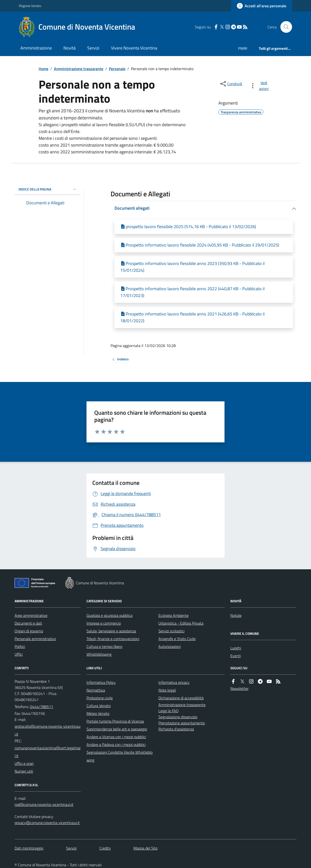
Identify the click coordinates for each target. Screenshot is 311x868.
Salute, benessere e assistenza (111, 631)
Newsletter (239, 688)
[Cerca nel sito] (284, 27)
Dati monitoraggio (29, 848)
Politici (20, 646)
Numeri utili (24, 771)
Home (43, 69)
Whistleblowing (99, 654)
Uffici (19, 654)
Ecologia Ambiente (173, 615)
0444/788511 (42, 707)
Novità (69, 48)
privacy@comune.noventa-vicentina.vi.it (47, 823)
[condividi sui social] (231, 84)
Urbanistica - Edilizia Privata (181, 623)
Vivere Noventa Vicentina (134, 48)
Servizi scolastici (171, 631)
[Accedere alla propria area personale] (262, 6)
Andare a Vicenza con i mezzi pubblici (116, 737)
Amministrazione (36, 48)
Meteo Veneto (98, 713)
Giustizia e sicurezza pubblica (109, 615)
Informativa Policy (101, 682)
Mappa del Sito (145, 848)
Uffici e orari (24, 763)
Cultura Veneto (99, 706)
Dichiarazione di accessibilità (181, 698)
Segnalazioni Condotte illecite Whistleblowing (120, 756)
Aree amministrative (31, 615)
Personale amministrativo (35, 639)
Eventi (236, 656)
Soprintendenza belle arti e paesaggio (117, 729)
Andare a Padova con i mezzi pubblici (116, 744)
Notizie (236, 615)
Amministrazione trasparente (79, 69)
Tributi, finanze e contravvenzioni (113, 639)
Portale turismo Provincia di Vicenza (115, 721)
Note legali (167, 690)
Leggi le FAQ (168, 711)
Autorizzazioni (170, 646)
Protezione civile (100, 698)
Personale (117, 69)
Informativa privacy (174, 682)
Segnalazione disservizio (178, 717)
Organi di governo (29, 631)
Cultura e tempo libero (104, 646)
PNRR (243, 48)
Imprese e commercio (104, 623)
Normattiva (96, 690)
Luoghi (236, 648)
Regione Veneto (30, 6)
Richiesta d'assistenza (176, 729)
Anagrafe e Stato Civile (177, 639)
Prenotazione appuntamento (182, 723)
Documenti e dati (28, 623)
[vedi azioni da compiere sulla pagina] (260, 86)
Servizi (93, 48)
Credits (105, 848)
